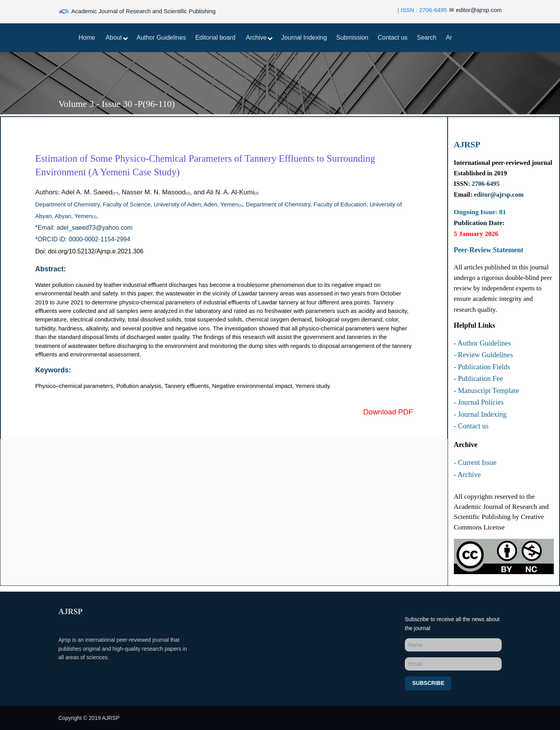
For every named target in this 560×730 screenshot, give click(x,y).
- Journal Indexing (480, 414)
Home (87, 38)
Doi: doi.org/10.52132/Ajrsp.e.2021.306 (89, 251)
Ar (449, 38)
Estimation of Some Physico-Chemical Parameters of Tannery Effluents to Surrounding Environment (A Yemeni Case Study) (205, 165)
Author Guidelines (161, 38)
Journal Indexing (304, 38)
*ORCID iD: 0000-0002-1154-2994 (83, 239)
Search (427, 38)
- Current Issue (475, 463)
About (117, 38)
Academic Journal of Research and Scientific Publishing (137, 12)
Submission (353, 38)
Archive (259, 38)
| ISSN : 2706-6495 (422, 10)
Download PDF (388, 412)
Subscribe (428, 683)
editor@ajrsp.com (475, 10)
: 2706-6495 (484, 184)
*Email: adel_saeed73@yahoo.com (84, 228)
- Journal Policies (479, 402)
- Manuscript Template (486, 391)
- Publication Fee (478, 379)
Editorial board (215, 38)
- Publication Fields (482, 367)
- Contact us (471, 426)
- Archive (467, 475)
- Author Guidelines (482, 343)
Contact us (392, 38)
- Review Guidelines (483, 355)
